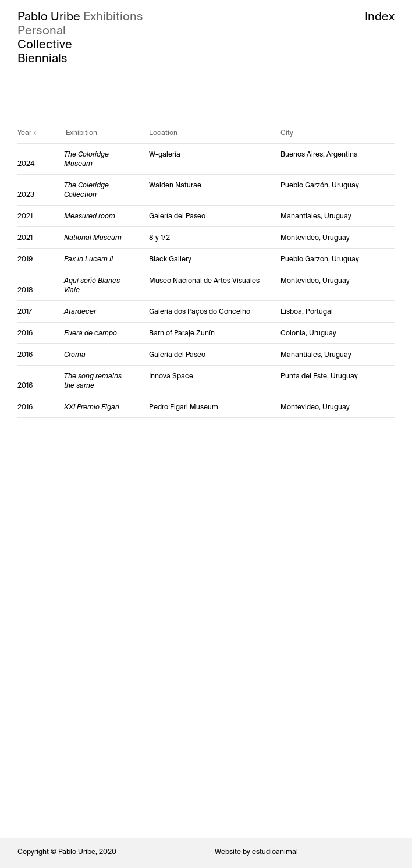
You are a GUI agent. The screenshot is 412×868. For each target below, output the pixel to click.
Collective (45, 44)
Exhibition (81, 133)
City (287, 133)
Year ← (28, 133)
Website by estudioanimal (256, 852)
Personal (42, 30)
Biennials (42, 58)
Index (380, 16)
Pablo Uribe (49, 16)
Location (163, 133)
